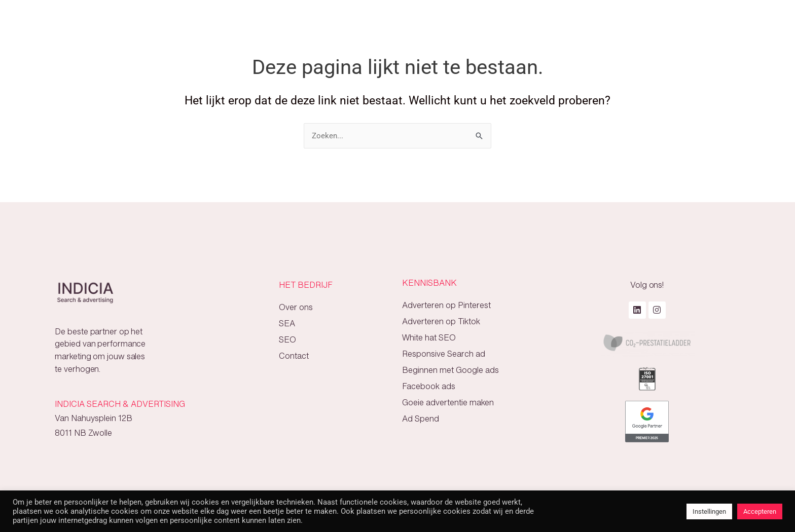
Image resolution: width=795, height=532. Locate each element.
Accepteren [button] (760, 511)
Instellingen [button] (709, 511)
